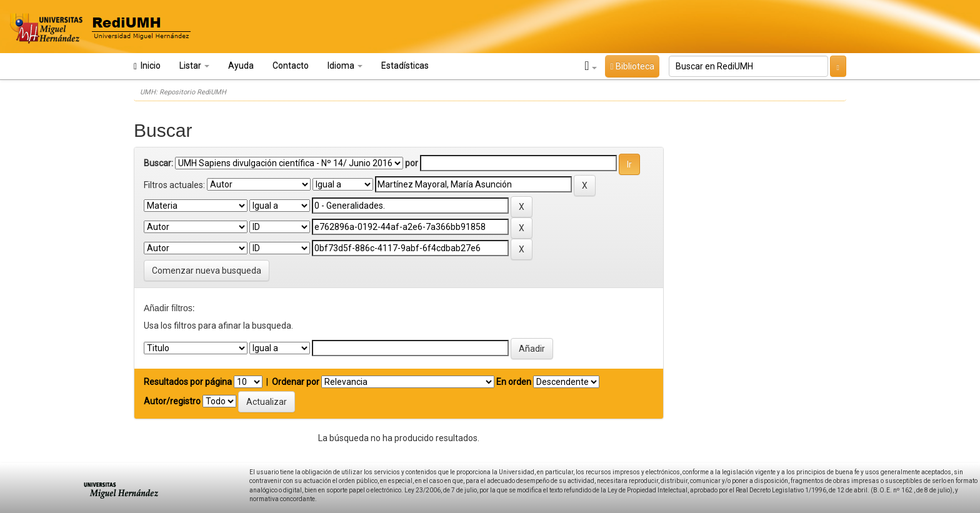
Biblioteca (632, 66)
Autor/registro (172, 401)
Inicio (147, 66)
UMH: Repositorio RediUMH (183, 92)
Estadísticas (405, 66)
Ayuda (241, 66)
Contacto (291, 66)
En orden (514, 382)
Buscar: (158, 163)
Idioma (345, 66)
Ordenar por (296, 382)
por (412, 163)
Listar (194, 66)
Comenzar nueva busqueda (207, 271)
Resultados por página (188, 382)
